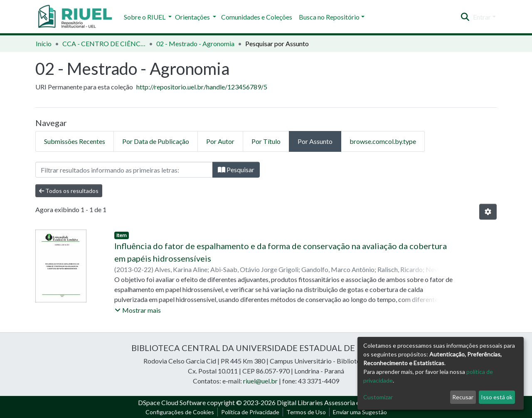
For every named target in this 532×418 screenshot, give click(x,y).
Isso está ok (497, 397)
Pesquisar (236, 169)
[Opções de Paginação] (488, 212)
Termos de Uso (306, 412)
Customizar (378, 397)
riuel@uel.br (260, 381)
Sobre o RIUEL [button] (145, 17)
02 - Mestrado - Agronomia (195, 43)
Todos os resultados (69, 191)
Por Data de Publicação (156, 141)
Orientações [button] (193, 17)
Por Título (266, 141)
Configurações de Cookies (180, 412)
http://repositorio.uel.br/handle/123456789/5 (202, 87)
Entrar (482, 17)
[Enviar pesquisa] (465, 17)
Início (44, 43)
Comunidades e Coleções (257, 17)
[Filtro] (124, 170)
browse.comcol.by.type (383, 141)
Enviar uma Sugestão (360, 412)
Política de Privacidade (250, 412)
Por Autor (220, 141)
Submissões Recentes (75, 141)
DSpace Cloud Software (172, 402)
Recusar (463, 397)
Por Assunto (315, 141)
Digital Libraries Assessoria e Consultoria (335, 402)
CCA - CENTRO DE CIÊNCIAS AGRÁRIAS (104, 43)
